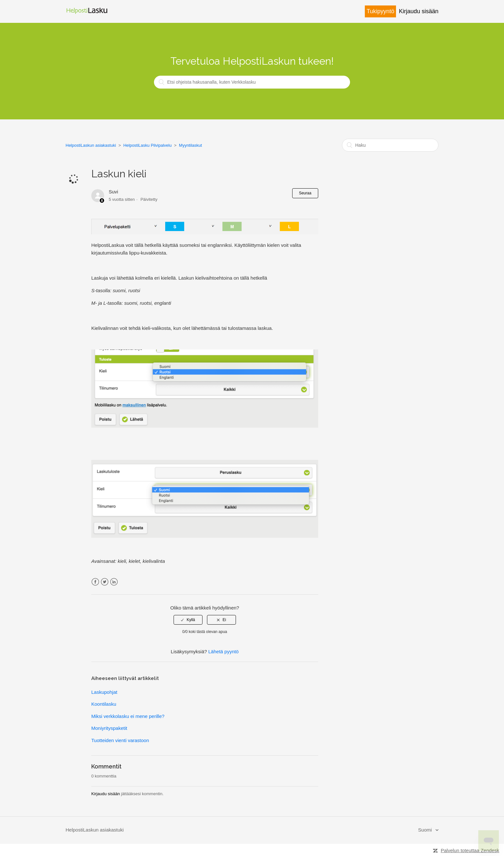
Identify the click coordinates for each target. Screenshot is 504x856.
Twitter (105, 582)
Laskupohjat (104, 692)
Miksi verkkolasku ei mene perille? (128, 716)
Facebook (95, 582)
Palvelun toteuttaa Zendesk (470, 850)
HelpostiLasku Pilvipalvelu (148, 145)
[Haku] (390, 145)
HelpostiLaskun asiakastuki (91, 145)
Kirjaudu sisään (106, 794)
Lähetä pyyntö (223, 651)
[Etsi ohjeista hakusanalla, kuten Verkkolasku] (252, 82)
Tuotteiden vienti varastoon (120, 740)
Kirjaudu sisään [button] (419, 11)
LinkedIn (114, 582)
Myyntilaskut (191, 145)
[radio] (188, 620)
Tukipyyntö (380, 11)
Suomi (426, 830)
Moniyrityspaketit (109, 728)
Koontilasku (104, 704)
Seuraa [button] (305, 193)
